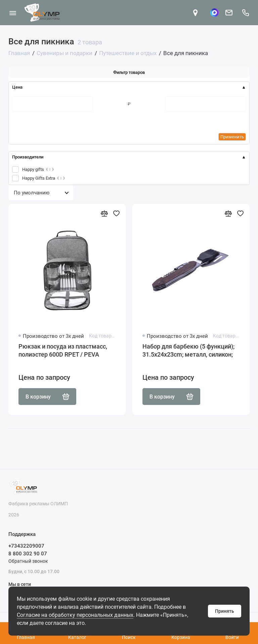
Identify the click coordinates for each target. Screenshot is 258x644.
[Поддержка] (245, 13)
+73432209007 (26, 546)
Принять (225, 611)
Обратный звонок (28, 561)
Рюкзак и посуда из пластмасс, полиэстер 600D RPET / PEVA (63, 350)
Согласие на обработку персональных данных (75, 615)
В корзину (47, 397)
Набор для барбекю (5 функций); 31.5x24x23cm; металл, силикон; (188, 350)
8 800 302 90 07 (28, 554)
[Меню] (13, 13)
